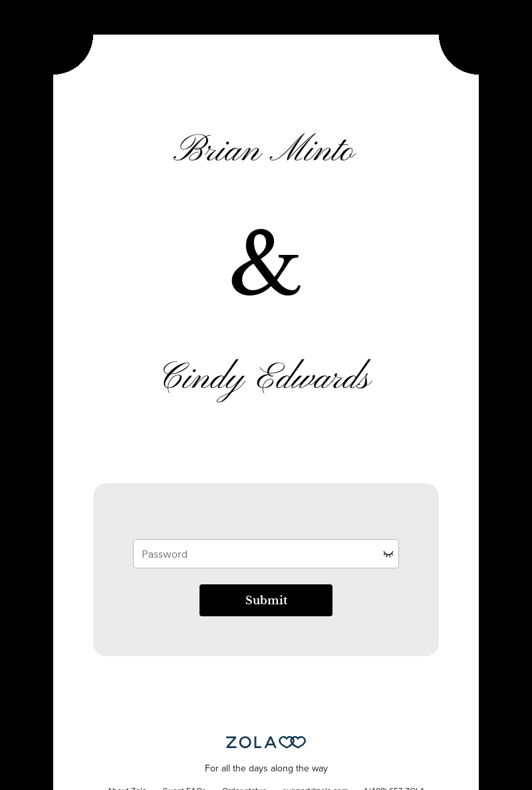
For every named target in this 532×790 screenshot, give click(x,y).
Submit (266, 600)
